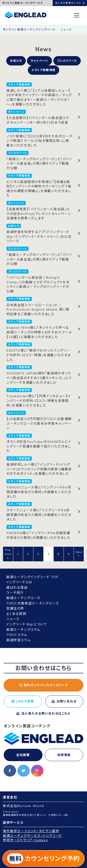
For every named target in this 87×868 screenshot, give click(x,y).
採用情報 (64, 755)
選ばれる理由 (17, 587)
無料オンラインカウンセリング (44, 685)
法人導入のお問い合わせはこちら (43, 713)
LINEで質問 (23, 701)
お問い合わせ (64, 701)
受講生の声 (15, 608)
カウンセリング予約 (43, 859)
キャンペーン (39, 61)
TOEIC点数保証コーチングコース (33, 603)
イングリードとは (19, 582)
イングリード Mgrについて (27, 624)
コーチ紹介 (15, 593)
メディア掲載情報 (43, 70)
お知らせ (16, 61)
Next (79, 554)
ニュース (13, 619)
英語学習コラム (18, 640)
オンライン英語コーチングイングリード (29, 29)
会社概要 (23, 755)
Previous (8, 554)
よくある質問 (16, 614)
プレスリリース (67, 61)
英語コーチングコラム (23, 630)
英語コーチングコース (23, 598)
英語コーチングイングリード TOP (32, 577)
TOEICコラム (17, 635)
